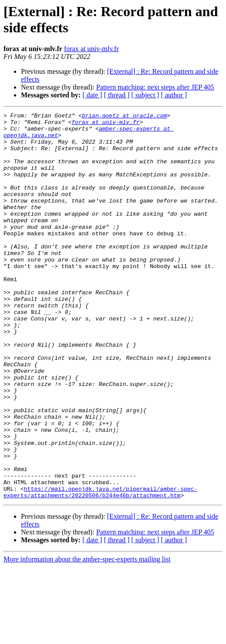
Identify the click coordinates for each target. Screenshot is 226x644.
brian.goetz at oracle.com (124, 117)
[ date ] (92, 95)
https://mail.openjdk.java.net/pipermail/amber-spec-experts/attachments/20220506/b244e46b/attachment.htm (101, 568)
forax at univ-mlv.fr (92, 49)
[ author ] (174, 95)
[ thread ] (117, 95)
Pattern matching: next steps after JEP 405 (155, 87)
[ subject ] (145, 95)
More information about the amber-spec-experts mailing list (87, 636)
